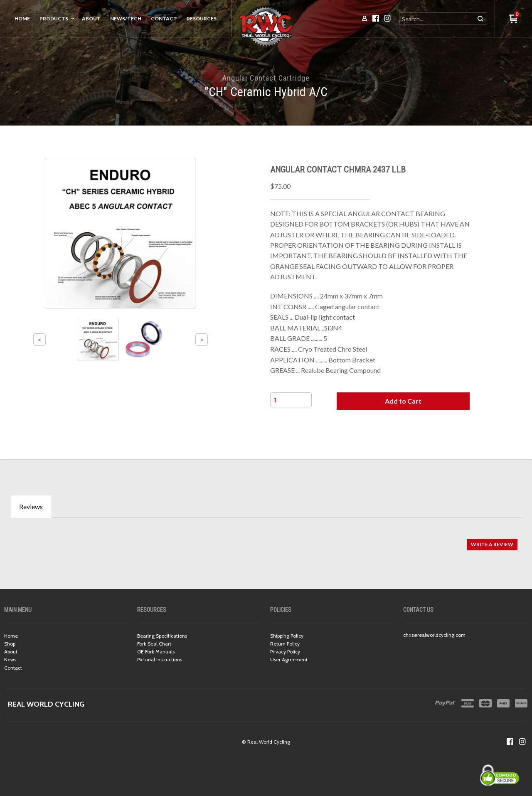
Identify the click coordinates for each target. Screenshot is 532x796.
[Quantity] (291, 400)
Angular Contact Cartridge (266, 78)
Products (54, 18)
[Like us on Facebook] (510, 742)
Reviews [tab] (31, 506)
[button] (403, 401)
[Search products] (437, 19)
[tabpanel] (266, 540)
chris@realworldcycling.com (434, 635)
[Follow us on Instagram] (522, 742)
